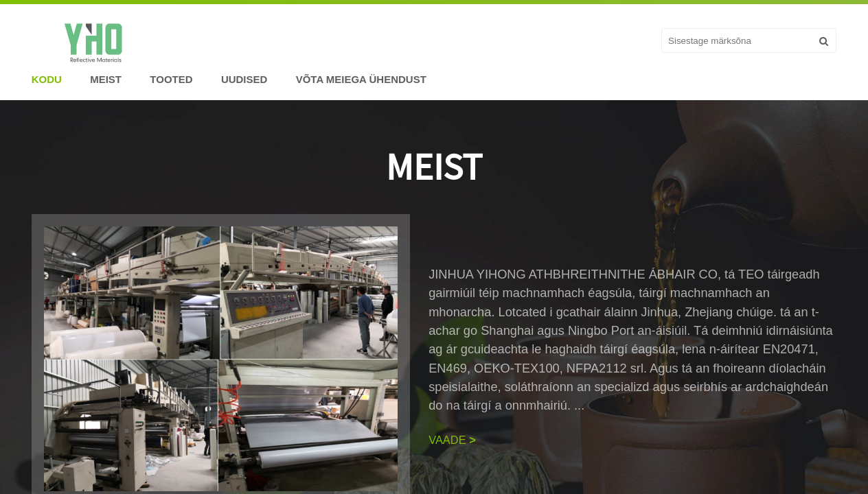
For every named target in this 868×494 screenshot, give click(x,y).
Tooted (171, 79)
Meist (106, 79)
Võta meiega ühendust (361, 79)
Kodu (47, 79)
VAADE (452, 440)
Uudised (244, 79)
